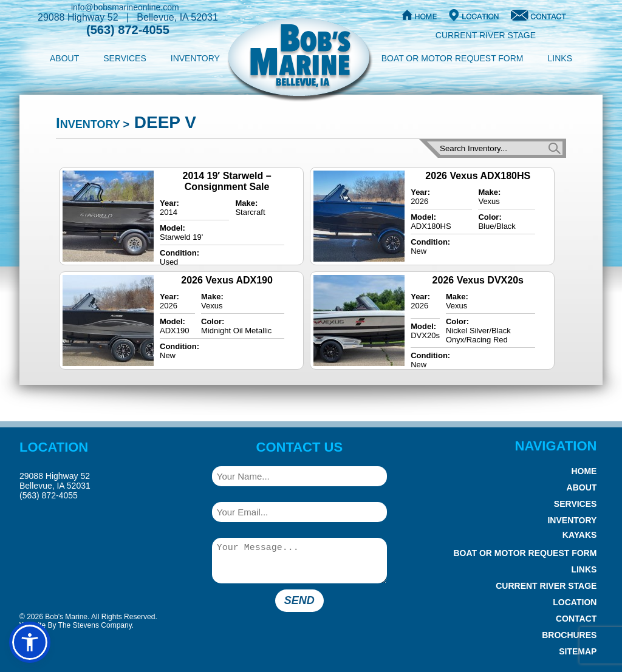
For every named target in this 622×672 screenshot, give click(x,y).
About (64, 58)
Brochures (569, 635)
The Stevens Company (95, 625)
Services (125, 58)
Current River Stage (486, 35)
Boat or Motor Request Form (453, 58)
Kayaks (580, 535)
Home (584, 471)
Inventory (195, 58)
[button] (30, 642)
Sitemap (578, 651)
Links (560, 58)
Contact (576, 619)
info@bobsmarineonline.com (125, 7)
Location (575, 602)
